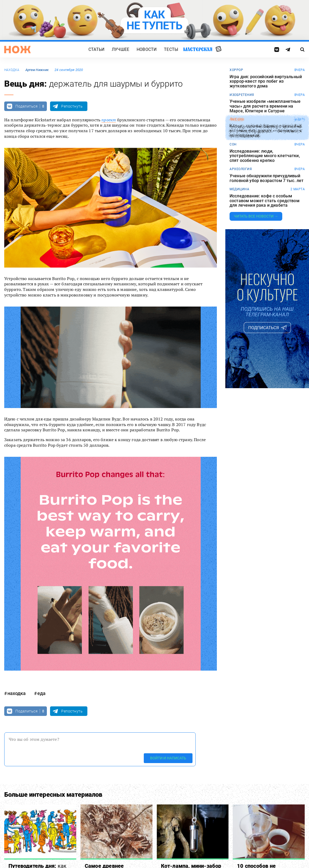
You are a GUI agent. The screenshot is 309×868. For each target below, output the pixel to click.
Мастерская (198, 49)
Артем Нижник (37, 70)
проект (109, 120)
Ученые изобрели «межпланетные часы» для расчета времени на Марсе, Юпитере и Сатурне (265, 106)
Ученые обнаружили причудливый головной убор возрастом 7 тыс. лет (267, 178)
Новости (147, 49)
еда (41, 693)
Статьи (96, 49)
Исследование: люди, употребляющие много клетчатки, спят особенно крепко (265, 156)
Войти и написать (168, 758)
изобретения (242, 95)
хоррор (236, 70)
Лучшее (120, 49)
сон (233, 144)
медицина (239, 189)
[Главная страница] (17, 50)
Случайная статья (219, 49)
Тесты (171, 49)
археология (241, 169)
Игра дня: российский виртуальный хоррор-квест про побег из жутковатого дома (266, 81)
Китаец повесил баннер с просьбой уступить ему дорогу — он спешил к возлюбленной (266, 131)
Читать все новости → (256, 216)
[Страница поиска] (302, 50)
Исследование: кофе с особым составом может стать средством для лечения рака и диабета (265, 201)
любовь (237, 119)
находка (12, 70)
